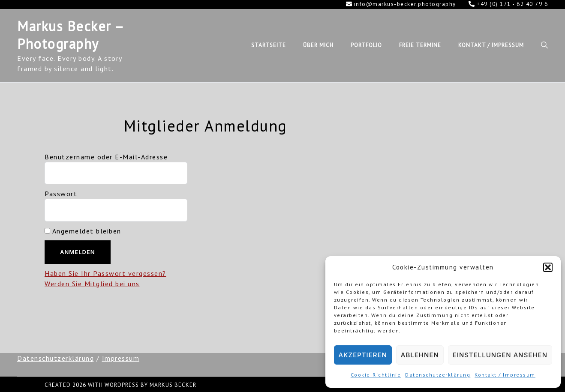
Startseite (269, 45)
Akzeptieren (363, 355)
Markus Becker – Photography (70, 35)
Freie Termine (420, 45)
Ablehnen (420, 355)
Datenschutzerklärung (438, 375)
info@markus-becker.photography (401, 4)
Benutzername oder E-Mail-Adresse (106, 157)
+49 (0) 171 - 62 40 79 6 (508, 4)
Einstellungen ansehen (500, 355)
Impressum (121, 358)
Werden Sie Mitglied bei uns (92, 284)
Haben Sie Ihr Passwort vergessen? (105, 273)
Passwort (61, 194)
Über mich (318, 45)
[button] (548, 267)
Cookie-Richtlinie (376, 375)
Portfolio (366, 45)
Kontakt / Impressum (505, 375)
